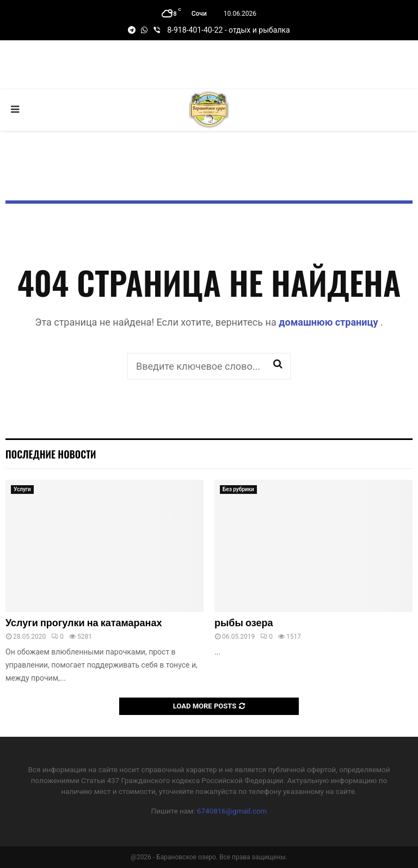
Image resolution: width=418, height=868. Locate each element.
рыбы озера (244, 624)
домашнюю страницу (330, 322)
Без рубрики (238, 489)
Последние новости (51, 454)
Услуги (22, 489)
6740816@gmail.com (232, 811)
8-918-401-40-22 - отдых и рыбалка (228, 30)
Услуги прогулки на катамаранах (84, 624)
